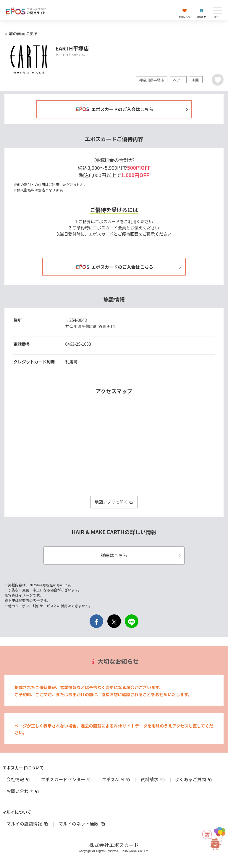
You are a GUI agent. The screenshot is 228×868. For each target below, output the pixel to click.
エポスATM (117, 779)
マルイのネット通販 (82, 824)
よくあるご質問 (194, 779)
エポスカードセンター (67, 779)
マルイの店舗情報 (28, 824)
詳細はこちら (142, 555)
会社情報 (19, 779)
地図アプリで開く (114, 502)
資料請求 (153, 779)
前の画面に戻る (20, 33)
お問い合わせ (23, 791)
